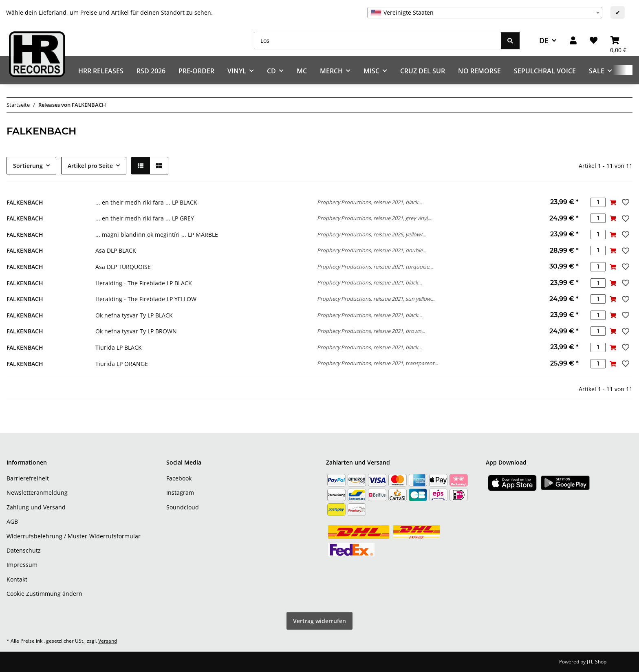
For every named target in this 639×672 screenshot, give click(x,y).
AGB (12, 521)
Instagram (180, 492)
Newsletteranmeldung (37, 492)
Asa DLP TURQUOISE (123, 267)
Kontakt (17, 579)
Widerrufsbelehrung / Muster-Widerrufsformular (74, 536)
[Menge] (598, 202)
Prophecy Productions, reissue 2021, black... (369, 202)
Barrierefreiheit (28, 478)
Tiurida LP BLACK (119, 347)
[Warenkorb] (618, 41)
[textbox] (485, 13)
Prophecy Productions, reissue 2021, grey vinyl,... (375, 218)
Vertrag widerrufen (319, 621)
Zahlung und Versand (36, 507)
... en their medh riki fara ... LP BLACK (146, 202)
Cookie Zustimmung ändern (44, 594)
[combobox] (485, 13)
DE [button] (544, 40)
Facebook (179, 478)
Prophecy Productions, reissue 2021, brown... (371, 331)
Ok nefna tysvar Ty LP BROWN (136, 331)
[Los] (378, 41)
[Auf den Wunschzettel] (625, 202)
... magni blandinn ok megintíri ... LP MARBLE (157, 235)
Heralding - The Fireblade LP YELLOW (146, 299)
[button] (573, 41)
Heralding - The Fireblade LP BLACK (144, 283)
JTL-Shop (597, 662)
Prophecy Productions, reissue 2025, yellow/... (372, 234)
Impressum (22, 565)
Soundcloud (183, 507)
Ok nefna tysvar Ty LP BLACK (134, 315)
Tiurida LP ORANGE (122, 364)
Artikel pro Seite (90, 166)
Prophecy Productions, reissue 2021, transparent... (378, 363)
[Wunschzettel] (594, 41)
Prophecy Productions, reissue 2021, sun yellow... (376, 299)
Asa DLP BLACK (116, 250)
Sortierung (28, 166)
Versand (108, 641)
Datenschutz (24, 550)
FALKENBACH (25, 202)
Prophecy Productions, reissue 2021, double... (372, 250)
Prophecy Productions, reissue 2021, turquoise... (375, 267)
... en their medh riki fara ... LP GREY (145, 218)
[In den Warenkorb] (613, 202)
